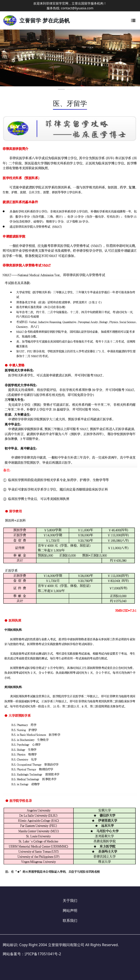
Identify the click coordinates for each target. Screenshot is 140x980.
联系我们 (70, 920)
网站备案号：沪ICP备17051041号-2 (32, 954)
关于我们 (70, 900)
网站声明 (70, 910)
